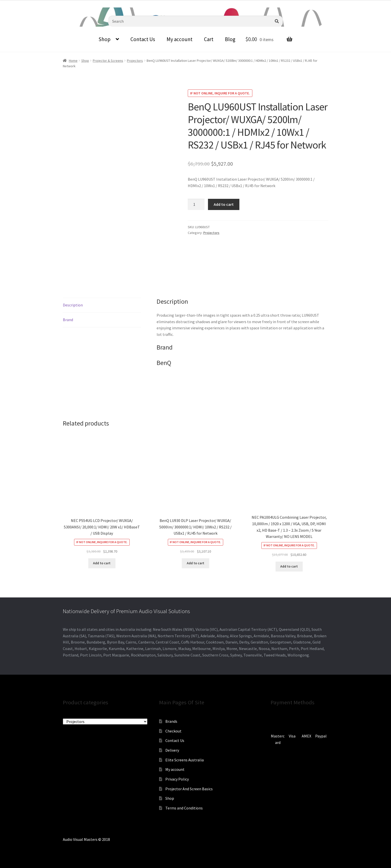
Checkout (173, 731)
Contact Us (143, 39)
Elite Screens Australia (185, 760)
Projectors (135, 61)
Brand (68, 320)
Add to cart (224, 204)
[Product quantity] (196, 205)
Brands (171, 721)
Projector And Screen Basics (189, 789)
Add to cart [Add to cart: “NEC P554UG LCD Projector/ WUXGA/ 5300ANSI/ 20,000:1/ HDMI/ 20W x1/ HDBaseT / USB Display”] (102, 563)
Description (73, 305)
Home (73, 61)
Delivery (172, 750)
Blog (230, 39)
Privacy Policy (177, 779)
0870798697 (14, 4)
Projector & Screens (108, 61)
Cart (209, 39)
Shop (104, 39)
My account (180, 39)
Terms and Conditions (184, 808)
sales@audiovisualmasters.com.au (62, 4)
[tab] (102, 305)
